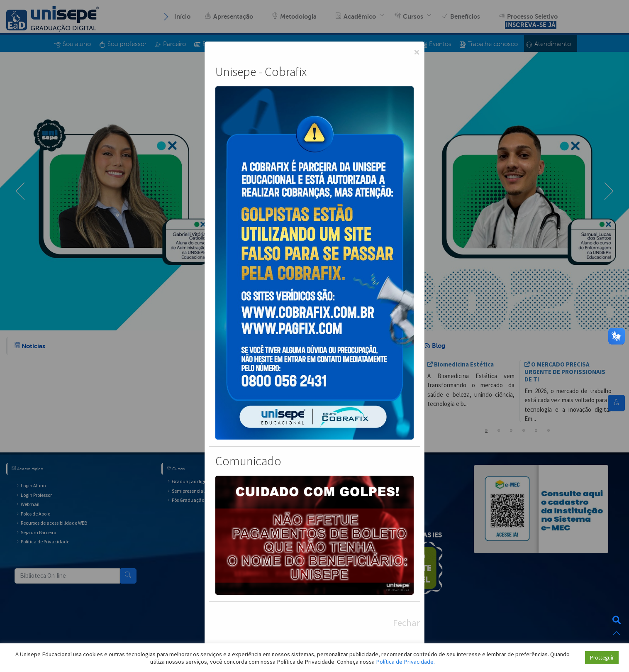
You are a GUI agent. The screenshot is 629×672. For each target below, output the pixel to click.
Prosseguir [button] (602, 658)
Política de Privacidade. (405, 662)
